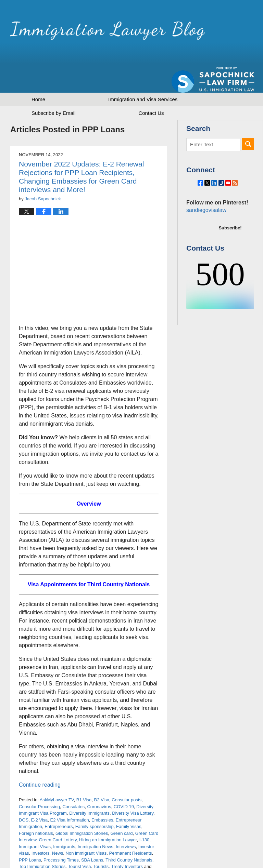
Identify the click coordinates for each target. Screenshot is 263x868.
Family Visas (129, 803)
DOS (24, 796)
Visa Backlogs (33, 849)
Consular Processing (39, 783)
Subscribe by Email (53, 89)
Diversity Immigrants (89, 789)
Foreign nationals (36, 809)
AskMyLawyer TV (57, 776)
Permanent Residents (131, 829)
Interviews (126, 823)
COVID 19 (124, 783)
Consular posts (127, 776)
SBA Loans (92, 836)
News (58, 829)
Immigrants (64, 823)
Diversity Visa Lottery (133, 789)
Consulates (73, 783)
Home (38, 75)
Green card (121, 809)
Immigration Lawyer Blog (83, 32)
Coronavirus (99, 783)
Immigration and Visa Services (143, 75)
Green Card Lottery (58, 816)
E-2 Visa (39, 796)
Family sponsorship (95, 803)
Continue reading (40, 761)
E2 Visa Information (70, 796)
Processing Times (61, 836)
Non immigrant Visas (86, 829)
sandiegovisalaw (205, 202)
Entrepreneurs (59, 803)
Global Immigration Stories (82, 809)
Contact (151, 89)
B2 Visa (102, 776)
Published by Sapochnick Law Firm (213, 34)
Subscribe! (230, 219)
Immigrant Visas (35, 823)
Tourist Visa (80, 843)
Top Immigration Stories (42, 843)
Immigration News (96, 823)
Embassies (102, 796)
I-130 (145, 816)
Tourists (101, 843)
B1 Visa (84, 776)
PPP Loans (30, 836)
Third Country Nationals (129, 836)
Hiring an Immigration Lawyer (108, 816)
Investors (41, 829)
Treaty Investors (127, 843)
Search (248, 120)
